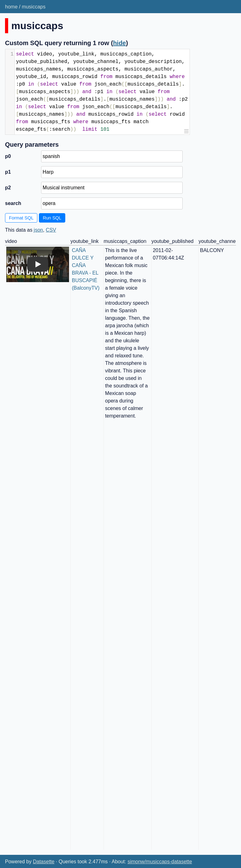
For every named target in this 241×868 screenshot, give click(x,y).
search (13, 203)
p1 (8, 172)
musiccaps (34, 7)
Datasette (44, 862)
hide (119, 43)
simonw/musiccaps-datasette (160, 862)
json (38, 230)
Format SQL (21, 218)
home (11, 7)
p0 (8, 156)
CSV (51, 230)
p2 (8, 188)
